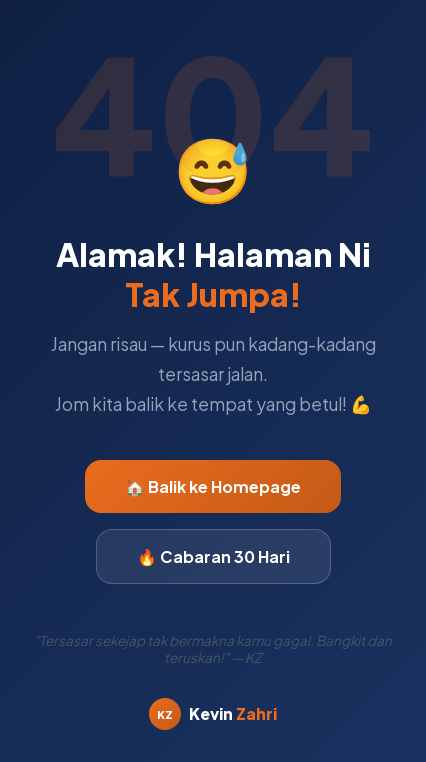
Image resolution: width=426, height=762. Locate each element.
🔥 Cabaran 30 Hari (213, 556)
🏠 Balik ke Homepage (213, 486)
